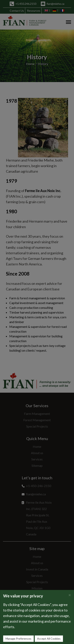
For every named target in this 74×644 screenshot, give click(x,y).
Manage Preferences (18, 639)
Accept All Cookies (49, 639)
